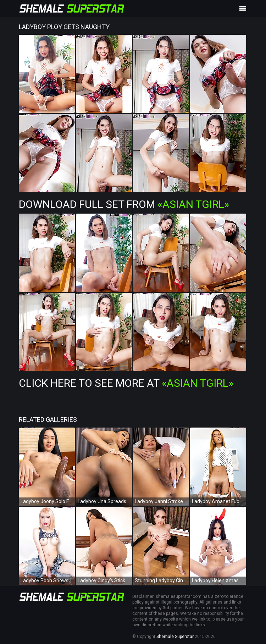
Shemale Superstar (175, 637)
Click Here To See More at (126, 383)
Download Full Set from (124, 204)
